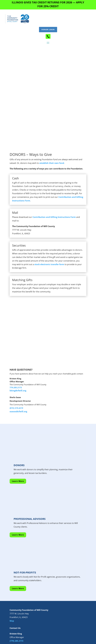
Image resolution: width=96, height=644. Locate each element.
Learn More (18, 431)
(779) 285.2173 (16, 590)
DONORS (19, 415)
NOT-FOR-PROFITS (25, 522)
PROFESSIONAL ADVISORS (30, 468)
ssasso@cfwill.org (18, 361)
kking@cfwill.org (18, 340)
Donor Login (48, 29)
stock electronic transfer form (49, 214)
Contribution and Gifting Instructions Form (54, 167)
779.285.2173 (16, 337)
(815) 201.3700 (16, 609)
